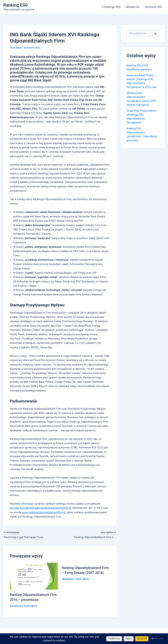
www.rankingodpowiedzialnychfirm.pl (44, 512)
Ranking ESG (16, 5)
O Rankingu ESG (111, 7)
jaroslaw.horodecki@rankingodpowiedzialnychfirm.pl (40, 508)
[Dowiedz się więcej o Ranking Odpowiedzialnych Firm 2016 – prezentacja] (34, 576)
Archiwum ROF (153, 7)
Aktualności (133, 7)
